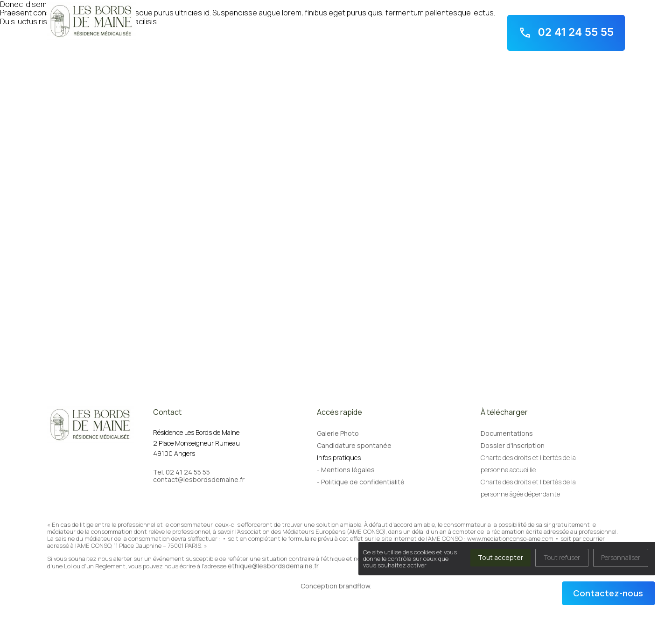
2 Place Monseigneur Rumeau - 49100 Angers (557, 5)
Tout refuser (562, 557)
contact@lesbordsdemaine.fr (199, 480)
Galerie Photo (338, 433)
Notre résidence (87, 52)
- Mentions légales (346, 470)
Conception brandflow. (336, 586)
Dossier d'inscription (513, 445)
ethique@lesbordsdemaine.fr (273, 566)
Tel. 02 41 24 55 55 (182, 472)
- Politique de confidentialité (361, 482)
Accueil (51, 52)
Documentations (507, 433)
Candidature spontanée (354, 445)
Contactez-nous (608, 593)
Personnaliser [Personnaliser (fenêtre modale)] (621, 557)
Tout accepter (500, 557)
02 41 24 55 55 (566, 33)
